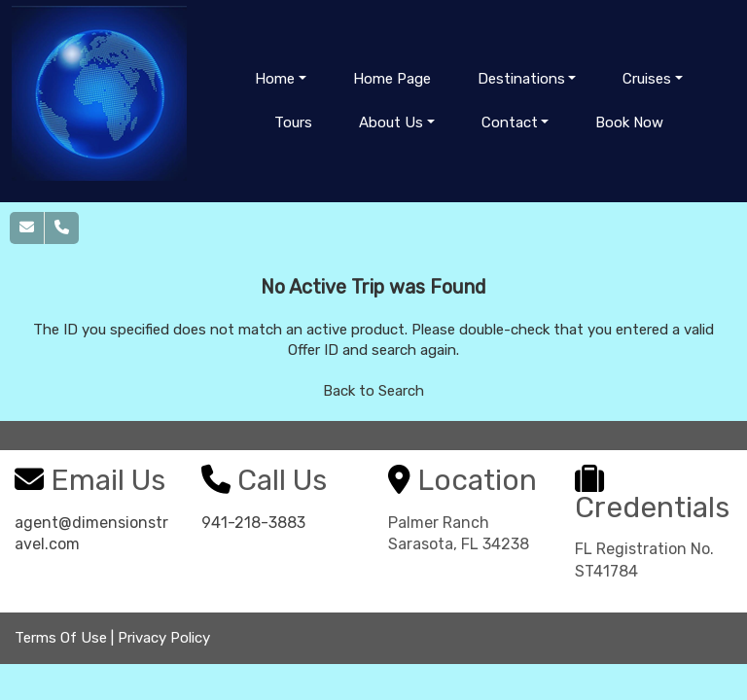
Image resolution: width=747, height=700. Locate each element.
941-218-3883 (253, 523)
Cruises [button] (647, 79)
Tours (293, 122)
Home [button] (275, 79)
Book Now (629, 122)
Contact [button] (510, 122)
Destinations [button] (521, 79)
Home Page (392, 79)
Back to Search (373, 391)
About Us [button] (391, 122)
